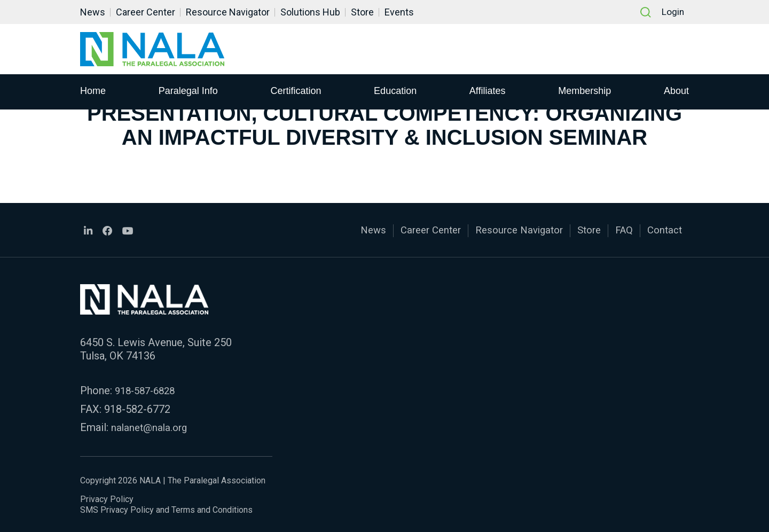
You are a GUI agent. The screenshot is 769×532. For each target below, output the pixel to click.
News (93, 12)
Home (93, 91)
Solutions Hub (310, 12)
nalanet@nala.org (151, 426)
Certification (296, 91)
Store (362, 12)
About (676, 91)
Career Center (146, 12)
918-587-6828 (148, 389)
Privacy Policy (107, 497)
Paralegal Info (188, 91)
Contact (663, 230)
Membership (584, 91)
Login (672, 12)
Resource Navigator (228, 12)
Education (395, 91)
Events (399, 12)
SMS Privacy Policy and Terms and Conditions (166, 508)
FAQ (621, 230)
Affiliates (488, 91)
